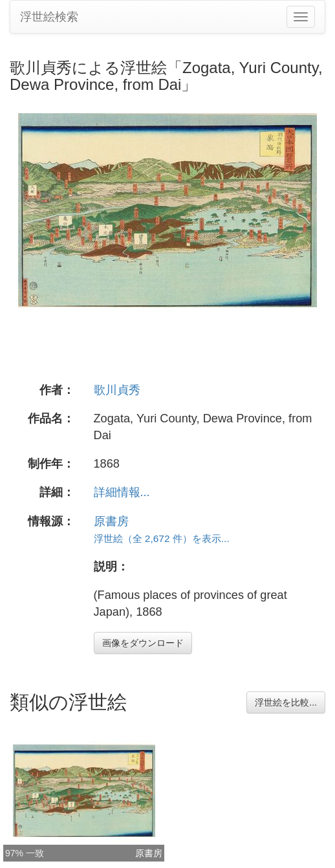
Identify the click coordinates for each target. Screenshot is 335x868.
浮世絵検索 (49, 17)
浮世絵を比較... (286, 702)
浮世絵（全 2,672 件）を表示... (162, 538)
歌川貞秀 (117, 390)
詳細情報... (122, 492)
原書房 (111, 521)
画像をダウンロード (143, 643)
